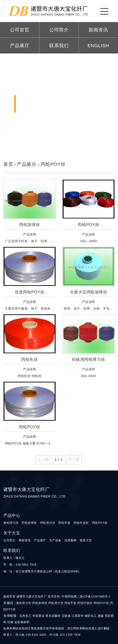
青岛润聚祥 (53, 616)
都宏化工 (91, 616)
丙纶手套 (64, 523)
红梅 (10, 622)
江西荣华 (78, 616)
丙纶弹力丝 (48, 523)
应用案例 (71, 540)
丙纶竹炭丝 (81, 523)
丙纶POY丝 (53, 164)
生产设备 (55, 540)
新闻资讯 (98, 30)
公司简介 (59, 30)
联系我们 (59, 46)
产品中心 (12, 515)
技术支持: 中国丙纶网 (62, 596)
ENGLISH (98, 46)
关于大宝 (12, 533)
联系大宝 (86, 540)
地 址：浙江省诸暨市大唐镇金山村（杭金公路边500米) (41, 571)
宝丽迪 (66, 616)
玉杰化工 (25, 616)
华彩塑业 (38, 616)
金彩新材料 (22, 622)
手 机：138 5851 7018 (20, 565)
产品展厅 (20, 46)
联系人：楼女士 (14, 558)
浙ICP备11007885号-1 (95, 596)
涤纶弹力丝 (11, 523)
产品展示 (27, 164)
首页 (8, 164)
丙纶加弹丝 (29, 523)
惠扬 (101, 616)
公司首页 (20, 30)
